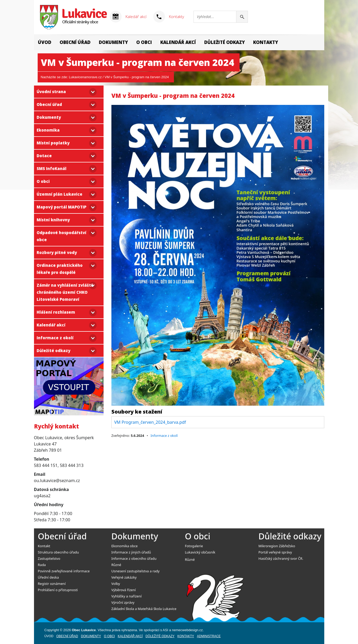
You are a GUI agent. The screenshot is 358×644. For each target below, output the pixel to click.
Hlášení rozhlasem (56, 312)
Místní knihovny (53, 220)
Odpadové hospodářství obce (61, 236)
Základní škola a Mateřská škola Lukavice (144, 609)
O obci (144, 42)
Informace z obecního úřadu (134, 558)
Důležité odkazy (225, 42)
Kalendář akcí (178, 42)
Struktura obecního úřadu (58, 552)
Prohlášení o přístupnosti (58, 590)
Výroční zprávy (123, 602)
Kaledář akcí (136, 16)
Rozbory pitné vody (57, 252)
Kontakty (177, 16)
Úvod (45, 42)
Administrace (209, 636)
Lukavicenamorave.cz (85, 77)
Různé (116, 565)
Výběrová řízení (124, 590)
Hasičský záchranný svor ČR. (281, 558)
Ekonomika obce (125, 546)
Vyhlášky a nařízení (127, 596)
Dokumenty (113, 42)
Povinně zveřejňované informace (64, 571)
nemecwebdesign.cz (187, 630)
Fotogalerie (194, 546)
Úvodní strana (51, 92)
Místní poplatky (53, 143)
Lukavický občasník (200, 552)
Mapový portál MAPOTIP (61, 207)
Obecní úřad (75, 42)
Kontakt (44, 546)
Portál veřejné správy (275, 552)
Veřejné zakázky (124, 577)
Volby (116, 584)
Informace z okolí (55, 338)
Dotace (44, 156)
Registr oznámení (52, 584)
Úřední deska (49, 577)
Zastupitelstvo (49, 558)
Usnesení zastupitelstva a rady (135, 571)
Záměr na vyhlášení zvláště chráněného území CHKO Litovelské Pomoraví (65, 292)
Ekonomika (48, 130)
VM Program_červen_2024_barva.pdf (150, 422)
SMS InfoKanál (52, 168)
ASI (165, 630)
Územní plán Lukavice (59, 194)
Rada (42, 565)
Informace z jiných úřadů (131, 552)
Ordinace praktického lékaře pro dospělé (60, 269)
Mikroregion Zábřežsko (277, 546)
